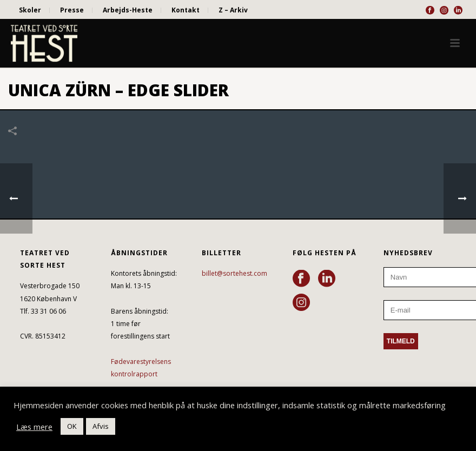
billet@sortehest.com (234, 273)
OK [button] (72, 426)
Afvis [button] (101, 426)
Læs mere (34, 427)
